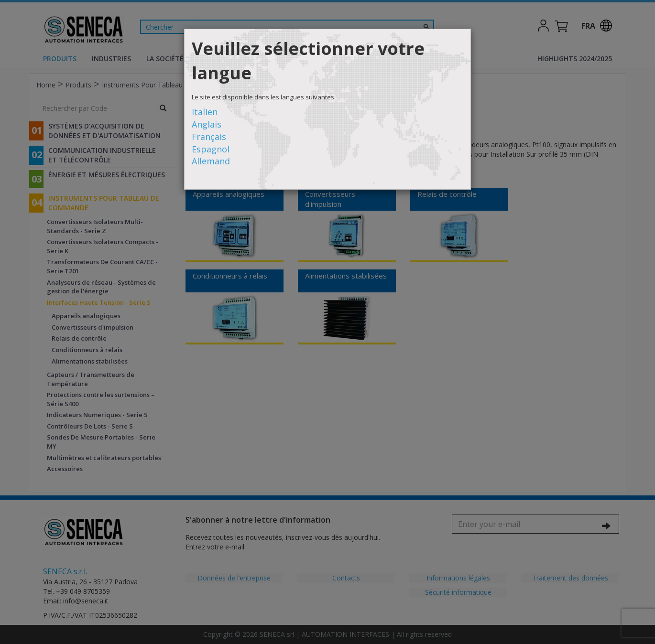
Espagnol (211, 149)
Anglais (207, 124)
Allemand (211, 161)
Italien (205, 112)
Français (209, 137)
